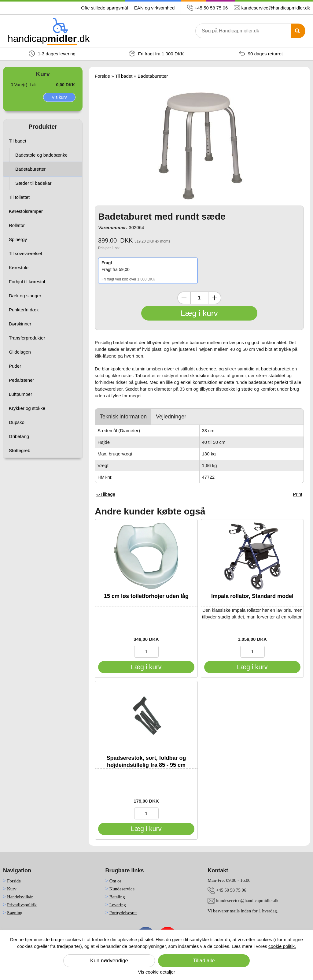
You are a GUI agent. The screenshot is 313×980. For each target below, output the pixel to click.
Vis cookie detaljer (156, 972)
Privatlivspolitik (22, 905)
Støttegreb (20, 450)
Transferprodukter (27, 338)
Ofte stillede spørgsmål (104, 8)
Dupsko (17, 422)
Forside (102, 76)
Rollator (17, 225)
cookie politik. (282, 946)
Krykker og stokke (27, 408)
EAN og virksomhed (155, 8)
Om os (116, 881)
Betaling (117, 897)
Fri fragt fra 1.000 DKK (156, 54)
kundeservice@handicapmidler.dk (276, 8)
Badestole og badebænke (41, 155)
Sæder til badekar (33, 183)
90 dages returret (261, 54)
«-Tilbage (106, 494)
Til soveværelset (26, 253)
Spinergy (18, 239)
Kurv (12, 889)
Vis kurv (59, 97)
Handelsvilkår (20, 897)
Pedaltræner (22, 380)
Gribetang (19, 436)
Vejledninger (171, 417)
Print (298, 494)
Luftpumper (20, 394)
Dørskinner (20, 324)
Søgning (15, 913)
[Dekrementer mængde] (184, 298)
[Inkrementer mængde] (215, 298)
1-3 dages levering (52, 54)
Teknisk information (123, 417)
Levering (118, 905)
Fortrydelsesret (123, 913)
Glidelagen (20, 352)
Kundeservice (122, 889)
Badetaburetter (30, 169)
